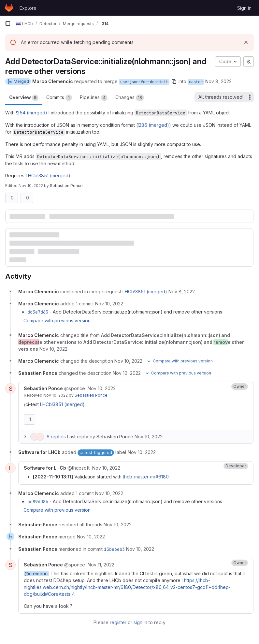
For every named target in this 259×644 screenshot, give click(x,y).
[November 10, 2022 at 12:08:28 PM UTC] (127, 373)
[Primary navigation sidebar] (8, 23)
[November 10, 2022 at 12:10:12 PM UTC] (142, 452)
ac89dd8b (38, 502)
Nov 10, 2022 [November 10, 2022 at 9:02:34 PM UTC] (56, 395)
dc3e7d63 (38, 312)
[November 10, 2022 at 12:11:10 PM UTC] (106, 468)
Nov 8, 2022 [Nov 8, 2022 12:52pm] (218, 81)
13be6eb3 (114, 549)
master (196, 82)
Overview (24, 98)
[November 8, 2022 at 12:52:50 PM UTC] (182, 292)
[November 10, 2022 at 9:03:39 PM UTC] (91, 537)
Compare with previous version (57, 321)
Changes (130, 98)
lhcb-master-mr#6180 (146, 477)
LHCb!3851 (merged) (48, 176)
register (118, 622)
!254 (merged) (32, 113)
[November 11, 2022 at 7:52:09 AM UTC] (101, 565)
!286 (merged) (153, 125)
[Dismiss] (246, 42)
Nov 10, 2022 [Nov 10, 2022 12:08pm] (31, 186)
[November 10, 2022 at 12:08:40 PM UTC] (102, 388)
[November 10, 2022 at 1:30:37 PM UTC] (109, 493)
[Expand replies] (25, 437)
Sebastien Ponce (91, 395)
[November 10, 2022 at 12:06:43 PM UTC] (53, 349)
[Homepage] (9, 8)
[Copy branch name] (174, 81)
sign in (140, 622)
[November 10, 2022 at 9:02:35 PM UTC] (118, 525)
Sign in (244, 8)
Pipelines (94, 98)
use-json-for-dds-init (144, 82)
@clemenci (36, 573)
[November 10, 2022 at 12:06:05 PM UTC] (109, 304)
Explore (28, 8)
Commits (59, 98)
